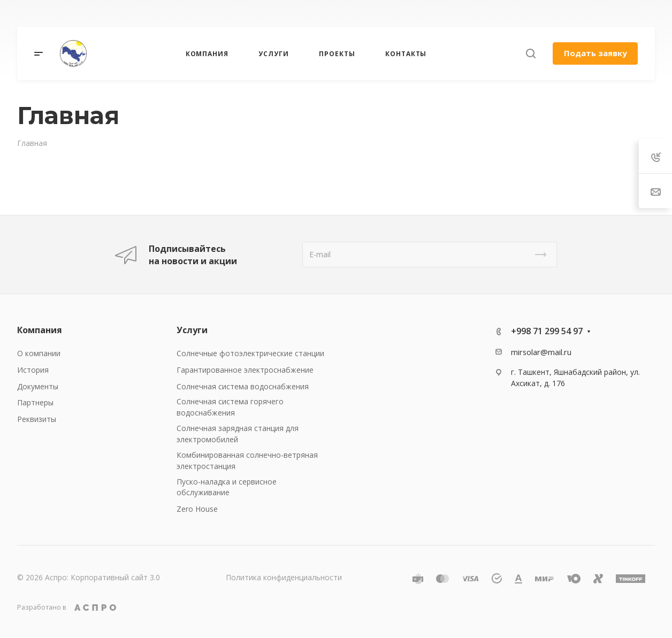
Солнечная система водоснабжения (243, 386)
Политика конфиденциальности (284, 577)
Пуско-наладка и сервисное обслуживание (227, 487)
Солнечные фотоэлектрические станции (250, 353)
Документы (38, 386)
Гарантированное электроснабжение (245, 370)
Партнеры (35, 402)
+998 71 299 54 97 (547, 331)
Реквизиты (37, 419)
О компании (39, 353)
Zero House (197, 509)
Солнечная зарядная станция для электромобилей (238, 434)
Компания (40, 330)
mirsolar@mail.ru (541, 352)
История (33, 370)
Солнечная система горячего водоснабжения (230, 407)
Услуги (192, 330)
